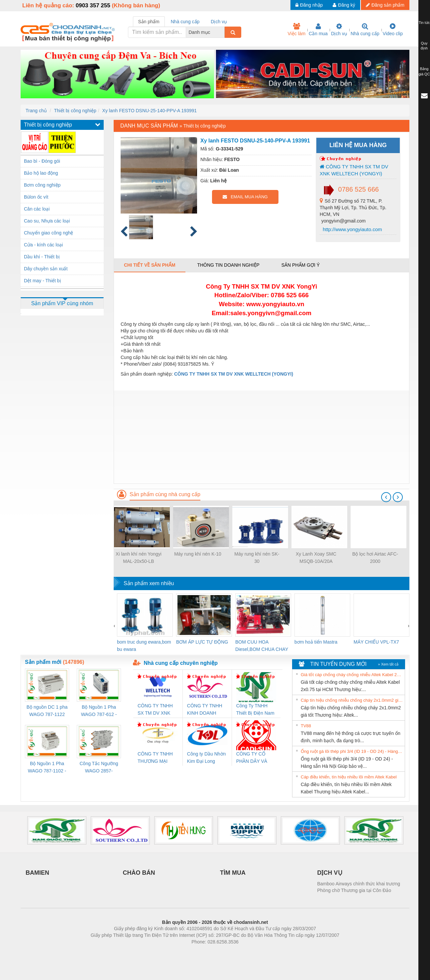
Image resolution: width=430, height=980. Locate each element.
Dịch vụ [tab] (219, 22)
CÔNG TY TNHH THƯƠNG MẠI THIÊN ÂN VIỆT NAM (155, 758)
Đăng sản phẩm (385, 5)
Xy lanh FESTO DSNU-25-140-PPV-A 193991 (150, 111)
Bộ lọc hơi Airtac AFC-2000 (375, 558)
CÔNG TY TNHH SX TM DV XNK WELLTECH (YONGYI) (354, 170)
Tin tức (424, 23)
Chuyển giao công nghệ (49, 233)
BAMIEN (37, 873)
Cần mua (318, 30)
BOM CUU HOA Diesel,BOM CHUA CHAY (262, 646)
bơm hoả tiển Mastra (316, 642)
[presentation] (386, 497)
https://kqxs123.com (247, 952)
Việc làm (296, 30)
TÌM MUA (233, 873)
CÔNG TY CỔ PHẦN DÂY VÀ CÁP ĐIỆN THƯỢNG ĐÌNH (253, 758)
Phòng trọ (173, 952)
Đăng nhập (309, 5)
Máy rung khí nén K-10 (198, 554)
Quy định (424, 46)
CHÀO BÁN (139, 873)
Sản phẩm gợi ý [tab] (301, 265)
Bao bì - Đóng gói (42, 161)
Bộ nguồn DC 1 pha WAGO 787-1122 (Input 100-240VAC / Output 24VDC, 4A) (47, 711)
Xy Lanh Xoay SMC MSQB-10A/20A (316, 558)
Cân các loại (37, 209)
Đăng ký (344, 5)
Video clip (393, 30)
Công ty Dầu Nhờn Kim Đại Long (207, 757)
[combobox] (223, 32)
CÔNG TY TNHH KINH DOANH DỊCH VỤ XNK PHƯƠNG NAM (205, 710)
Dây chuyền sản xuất (46, 269)
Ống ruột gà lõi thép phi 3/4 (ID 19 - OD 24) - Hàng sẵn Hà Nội (352, 751)
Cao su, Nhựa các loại (47, 221)
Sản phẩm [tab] (149, 22)
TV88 (306, 726)
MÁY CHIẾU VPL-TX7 (376, 642)
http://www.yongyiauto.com (352, 229)
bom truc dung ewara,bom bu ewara (144, 646)
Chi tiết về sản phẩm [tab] (150, 265)
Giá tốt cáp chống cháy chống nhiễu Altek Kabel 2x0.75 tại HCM (352, 675)
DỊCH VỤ (330, 873)
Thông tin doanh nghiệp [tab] (228, 265)
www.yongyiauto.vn (275, 304)
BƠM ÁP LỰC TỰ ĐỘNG (202, 642)
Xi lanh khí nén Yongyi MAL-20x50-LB (139, 558)
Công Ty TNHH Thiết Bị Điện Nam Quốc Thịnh (255, 710)
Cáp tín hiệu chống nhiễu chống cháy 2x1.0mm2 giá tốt (352, 700)
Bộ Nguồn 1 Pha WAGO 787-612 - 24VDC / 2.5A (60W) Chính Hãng (99, 711)
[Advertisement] (262, 437)
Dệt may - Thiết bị (43, 281)
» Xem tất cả (388, 664)
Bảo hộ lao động (41, 173)
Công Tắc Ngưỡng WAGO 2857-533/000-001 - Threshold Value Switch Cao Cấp (99, 768)
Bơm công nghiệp (42, 185)
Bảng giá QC (424, 71)
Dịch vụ (339, 30)
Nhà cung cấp (365, 30)
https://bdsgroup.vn (206, 952)
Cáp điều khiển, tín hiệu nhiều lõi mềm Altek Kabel (349, 777)
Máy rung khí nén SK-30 (257, 558)
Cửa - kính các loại (43, 245)
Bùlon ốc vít (36, 197)
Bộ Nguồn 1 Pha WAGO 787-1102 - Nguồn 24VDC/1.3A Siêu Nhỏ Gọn (47, 768)
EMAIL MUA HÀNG (245, 197)
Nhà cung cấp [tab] (185, 22)
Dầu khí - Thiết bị (42, 257)
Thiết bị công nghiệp (75, 111)
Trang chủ (36, 111)
